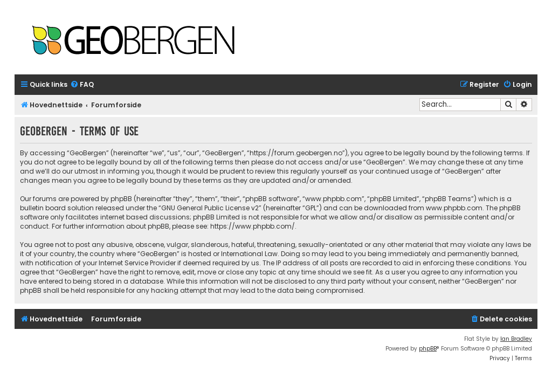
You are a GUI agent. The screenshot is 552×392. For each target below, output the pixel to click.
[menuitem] (82, 85)
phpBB (428, 349)
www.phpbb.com (454, 208)
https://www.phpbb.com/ (253, 226)
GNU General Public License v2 (210, 208)
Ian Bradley (516, 339)
